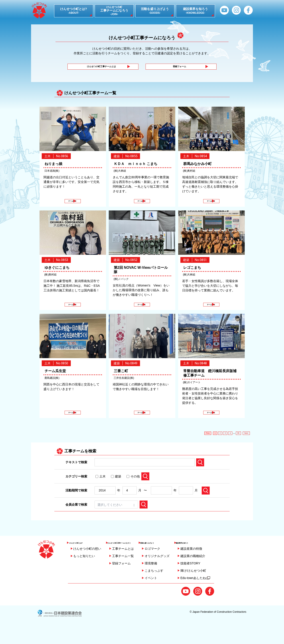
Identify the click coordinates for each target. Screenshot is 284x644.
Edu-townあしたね (217, 597)
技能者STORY (213, 582)
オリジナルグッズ (179, 575)
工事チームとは (123, 567)
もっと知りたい (84, 575)
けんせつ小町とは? (84, 560)
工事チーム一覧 (123, 575)
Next (245, 448)
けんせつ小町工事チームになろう (132, 560)
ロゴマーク (174, 567)
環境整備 (173, 582)
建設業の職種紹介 (215, 575)
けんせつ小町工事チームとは (100, 69)
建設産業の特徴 (213, 567)
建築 (116, 492)
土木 (101, 492)
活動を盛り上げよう (178, 560)
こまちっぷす (176, 589)
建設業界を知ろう (212, 560)
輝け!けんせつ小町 (215, 589)
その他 (133, 492)
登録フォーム (178, 69)
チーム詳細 (72, 207)
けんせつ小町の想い (87, 567)
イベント (173, 597)
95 (234, 448)
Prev (197, 448)
